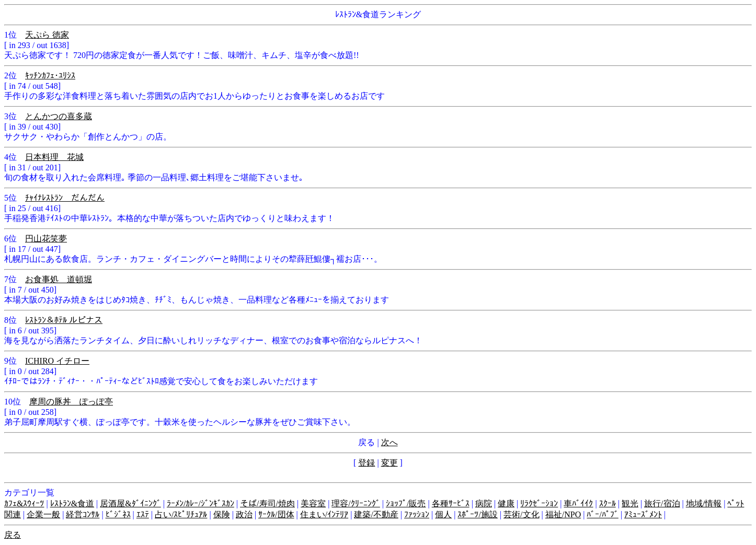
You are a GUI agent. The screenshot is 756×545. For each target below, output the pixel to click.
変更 (390, 463)
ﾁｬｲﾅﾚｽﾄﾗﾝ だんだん (65, 198)
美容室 (313, 503)
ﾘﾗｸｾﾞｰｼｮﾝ (539, 503)
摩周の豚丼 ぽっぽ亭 (71, 402)
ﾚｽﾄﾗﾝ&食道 (72, 503)
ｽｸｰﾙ (608, 503)
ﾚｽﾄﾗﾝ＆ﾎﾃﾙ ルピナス (64, 320)
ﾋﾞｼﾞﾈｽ (118, 514)
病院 (484, 503)
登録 (366, 463)
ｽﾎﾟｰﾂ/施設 (477, 514)
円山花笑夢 (46, 239)
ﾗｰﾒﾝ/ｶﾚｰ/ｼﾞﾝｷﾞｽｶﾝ (201, 503)
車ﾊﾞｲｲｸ (578, 503)
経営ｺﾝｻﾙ (83, 514)
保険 (222, 514)
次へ (390, 442)
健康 (506, 503)
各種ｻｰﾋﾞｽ (451, 503)
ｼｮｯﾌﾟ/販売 (406, 503)
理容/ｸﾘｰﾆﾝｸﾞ (356, 503)
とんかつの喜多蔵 (59, 116)
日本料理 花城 (54, 157)
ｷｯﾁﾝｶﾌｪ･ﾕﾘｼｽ (50, 76)
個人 (443, 514)
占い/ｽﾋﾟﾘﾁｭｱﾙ (181, 514)
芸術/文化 (521, 514)
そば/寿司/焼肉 (267, 503)
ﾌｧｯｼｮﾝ (417, 514)
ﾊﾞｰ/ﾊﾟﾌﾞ (602, 514)
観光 (630, 503)
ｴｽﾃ (143, 514)
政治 (244, 514)
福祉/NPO (563, 514)
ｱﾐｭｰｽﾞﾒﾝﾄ (643, 514)
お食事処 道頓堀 (59, 279)
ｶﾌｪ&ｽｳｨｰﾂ (24, 503)
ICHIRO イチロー (57, 361)
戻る (13, 535)
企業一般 (43, 514)
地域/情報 (704, 503)
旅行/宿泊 (662, 503)
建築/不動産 (376, 514)
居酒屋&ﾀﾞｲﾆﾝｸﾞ (130, 503)
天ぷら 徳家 (47, 35)
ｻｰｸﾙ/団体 (276, 514)
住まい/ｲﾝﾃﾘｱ (324, 514)
